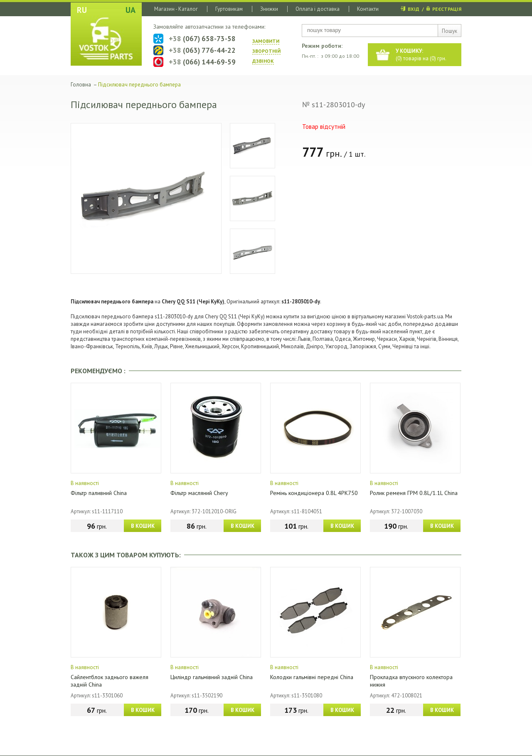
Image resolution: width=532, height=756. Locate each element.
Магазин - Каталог (176, 9)
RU (82, 10)
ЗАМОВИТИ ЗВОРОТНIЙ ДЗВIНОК (266, 51)
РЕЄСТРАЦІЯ (447, 9)
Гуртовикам (229, 9)
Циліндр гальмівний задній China (212, 677)
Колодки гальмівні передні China (312, 677)
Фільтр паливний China (99, 493)
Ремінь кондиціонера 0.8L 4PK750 (314, 493)
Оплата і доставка (318, 9)
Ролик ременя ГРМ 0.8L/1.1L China (414, 493)
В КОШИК (143, 526)
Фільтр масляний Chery (199, 493)
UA (131, 10)
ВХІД (414, 9)
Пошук (449, 31)
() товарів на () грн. (421, 55)
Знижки (269, 9)
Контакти (368, 9)
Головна (81, 85)
